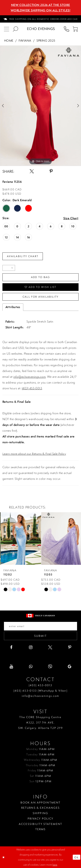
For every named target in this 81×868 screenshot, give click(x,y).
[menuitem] (40, 19)
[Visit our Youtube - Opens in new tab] (11, 667)
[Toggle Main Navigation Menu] (7, 29)
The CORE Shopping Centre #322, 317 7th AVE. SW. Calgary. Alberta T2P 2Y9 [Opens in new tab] (41, 722)
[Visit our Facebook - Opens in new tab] (11, 647)
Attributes (13, 307)
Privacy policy (41, 819)
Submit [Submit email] (40, 636)
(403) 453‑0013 (40, 685)
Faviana (25, 40)
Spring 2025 (46, 40)
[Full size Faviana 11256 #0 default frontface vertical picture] (40, 106)
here (55, 865)
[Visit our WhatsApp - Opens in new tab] (31, 667)
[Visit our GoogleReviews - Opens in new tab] (70, 667)
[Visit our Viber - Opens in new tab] (50, 667)
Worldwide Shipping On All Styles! (41, 10)
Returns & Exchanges (40, 808)
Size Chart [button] (71, 218)
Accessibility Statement (40, 824)
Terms (41, 829)
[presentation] (20, 538)
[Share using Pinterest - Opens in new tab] (51, 171)
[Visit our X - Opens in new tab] (50, 647)
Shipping (40, 813)
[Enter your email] (41, 626)
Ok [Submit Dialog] (76, 857)
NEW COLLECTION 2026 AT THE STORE (40, 5)
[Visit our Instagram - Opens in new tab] (31, 647)
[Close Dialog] (4, 857)
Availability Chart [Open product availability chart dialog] (23, 256)
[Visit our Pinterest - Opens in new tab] (70, 647)
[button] (76, 29)
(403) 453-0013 (32, 388)
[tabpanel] (40, 106)
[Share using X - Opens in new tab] (32, 171)
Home (9, 40)
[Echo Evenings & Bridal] (41, 29)
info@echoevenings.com (30, 377)
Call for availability (40, 297)
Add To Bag (41, 277)
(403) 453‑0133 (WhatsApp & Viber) (41, 691)
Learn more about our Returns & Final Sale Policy (34, 454)
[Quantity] (9, 268)
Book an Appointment (40, 803)
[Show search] (16, 29)
